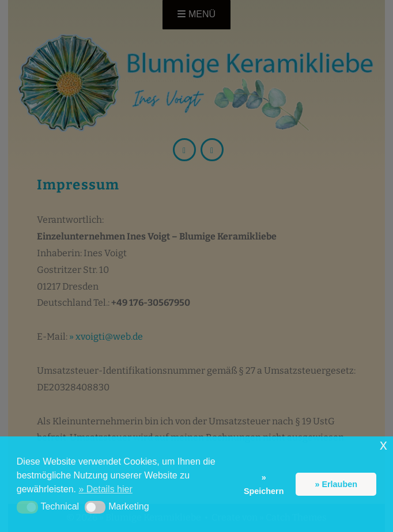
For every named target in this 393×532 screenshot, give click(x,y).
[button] (27, 507)
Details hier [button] (109, 489)
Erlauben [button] (339, 484)
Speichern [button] (264, 491)
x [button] (383, 445)
